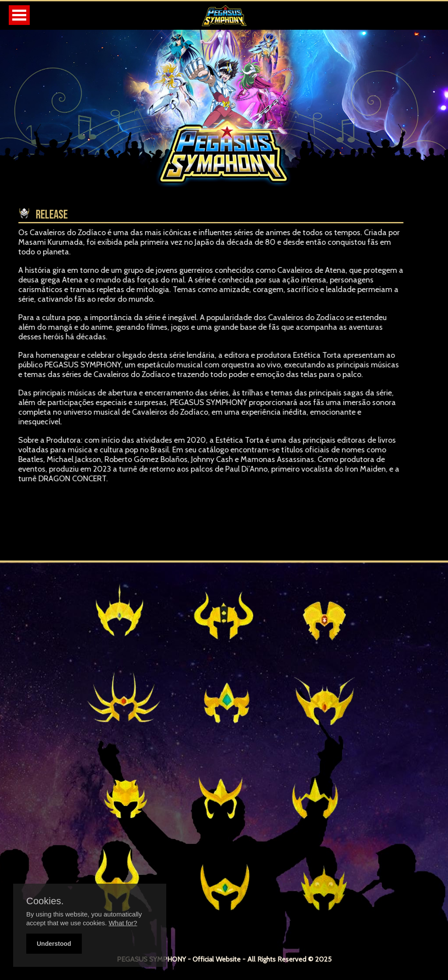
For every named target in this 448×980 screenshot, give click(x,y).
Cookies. (45, 901)
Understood (54, 944)
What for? (123, 923)
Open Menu (19, 15)
